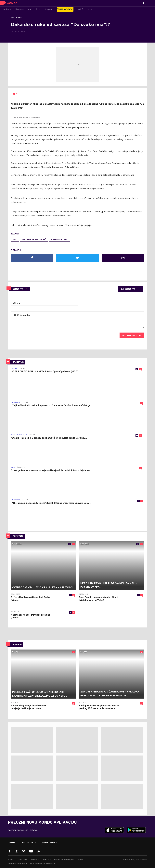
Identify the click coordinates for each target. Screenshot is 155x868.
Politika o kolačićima (64, 860)
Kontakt (47, 860)
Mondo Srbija (29, 843)
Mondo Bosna (49, 843)
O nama (11, 860)
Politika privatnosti (17, 863)
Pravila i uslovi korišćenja (42, 863)
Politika (19, 18)
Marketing (23, 860)
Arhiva (80, 860)
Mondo (13, 843)
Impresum (35, 860)
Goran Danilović (59, 240)
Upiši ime (16, 304)
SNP (15, 240)
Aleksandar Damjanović (34, 240)
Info (13, 18)
